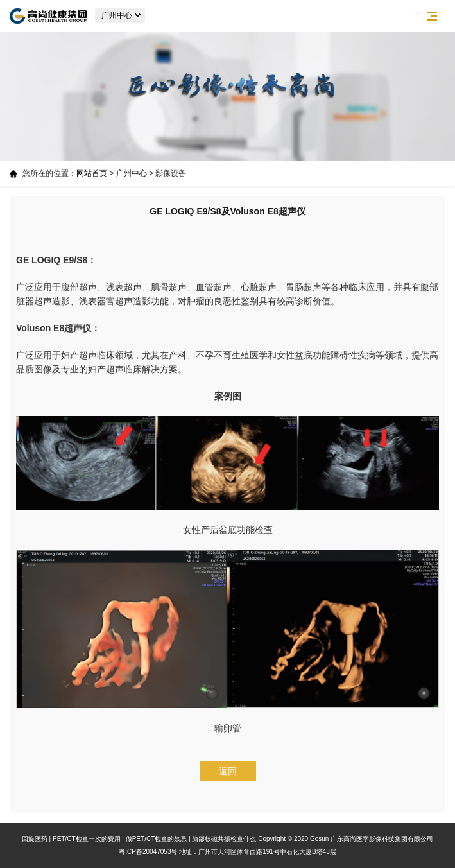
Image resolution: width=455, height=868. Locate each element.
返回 (228, 771)
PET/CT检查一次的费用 (87, 839)
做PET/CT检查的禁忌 (157, 839)
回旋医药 (35, 839)
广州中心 (132, 173)
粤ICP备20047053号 (148, 852)
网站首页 (92, 173)
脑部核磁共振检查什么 (224, 839)
